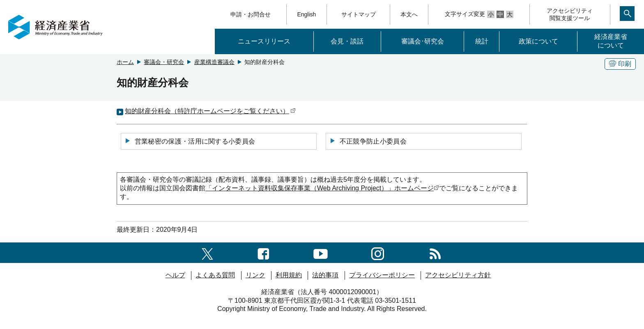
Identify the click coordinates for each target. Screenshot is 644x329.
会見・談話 (347, 41)
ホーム (125, 62)
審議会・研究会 (164, 62)
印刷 (620, 64)
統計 (482, 41)
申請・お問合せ (251, 14)
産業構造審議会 (214, 62)
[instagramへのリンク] (378, 252)
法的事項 (325, 275)
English (306, 14)
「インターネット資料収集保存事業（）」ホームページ (322, 188)
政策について (538, 41)
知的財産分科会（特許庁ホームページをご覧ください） (210, 111)
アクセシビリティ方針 (458, 275)
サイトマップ (359, 14)
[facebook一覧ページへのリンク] (263, 252)
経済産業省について (611, 41)
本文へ (409, 14)
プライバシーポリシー (382, 275)
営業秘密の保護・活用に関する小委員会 (190, 141)
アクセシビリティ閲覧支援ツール (570, 14)
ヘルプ (175, 275)
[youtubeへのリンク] (321, 252)
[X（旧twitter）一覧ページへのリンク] (207, 252)
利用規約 (289, 275)
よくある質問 (215, 275)
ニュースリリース (264, 41)
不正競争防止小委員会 (368, 141)
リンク (255, 275)
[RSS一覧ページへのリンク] (435, 252)
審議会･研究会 (423, 41)
